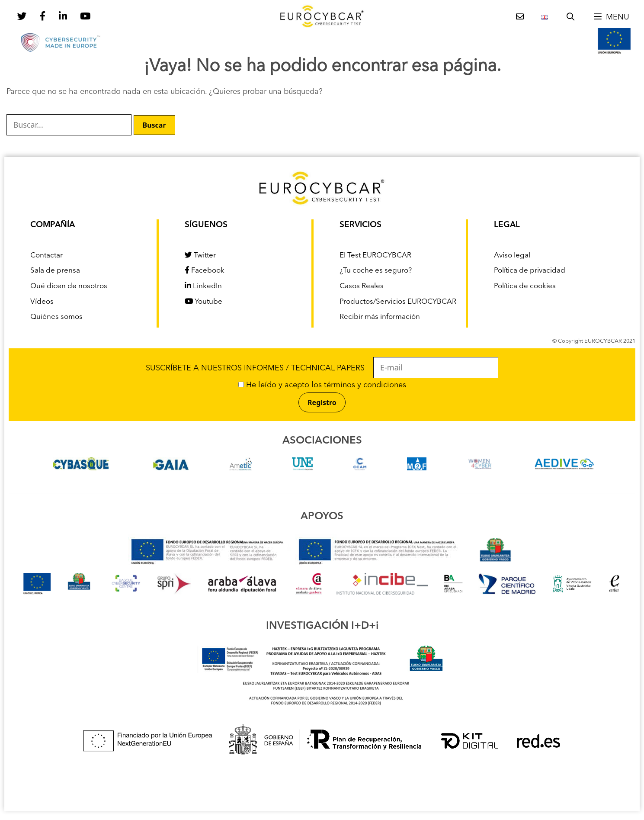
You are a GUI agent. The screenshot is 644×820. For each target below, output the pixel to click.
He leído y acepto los (322, 385)
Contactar (46, 256)
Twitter (200, 256)
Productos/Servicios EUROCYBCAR (398, 302)
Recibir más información (380, 317)
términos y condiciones (365, 385)
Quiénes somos (56, 317)
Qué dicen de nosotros (69, 286)
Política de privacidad (530, 271)
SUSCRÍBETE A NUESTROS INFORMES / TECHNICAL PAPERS (322, 368)
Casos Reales (362, 286)
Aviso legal (512, 256)
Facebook (205, 271)
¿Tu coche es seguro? (376, 271)
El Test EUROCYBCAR (375, 256)
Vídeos (42, 302)
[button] (611, 17)
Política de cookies (525, 286)
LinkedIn (203, 286)
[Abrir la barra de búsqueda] (570, 17)
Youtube (203, 302)
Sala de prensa (55, 271)
